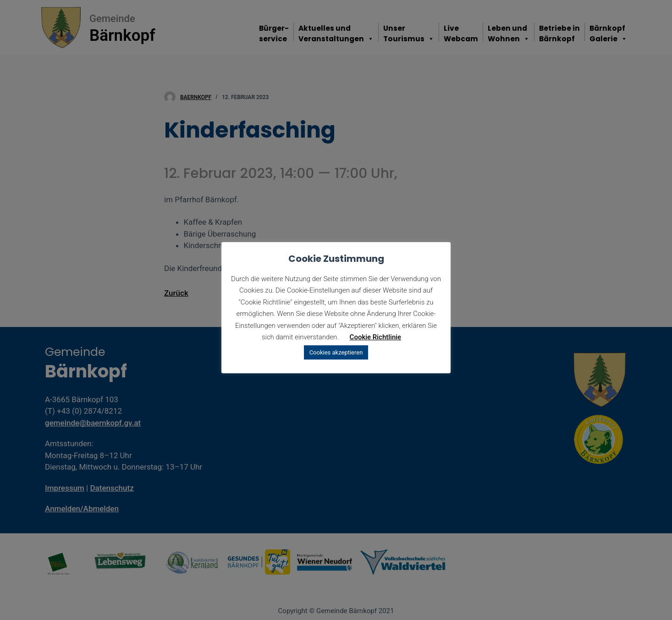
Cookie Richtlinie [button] (376, 337)
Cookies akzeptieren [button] (336, 352)
